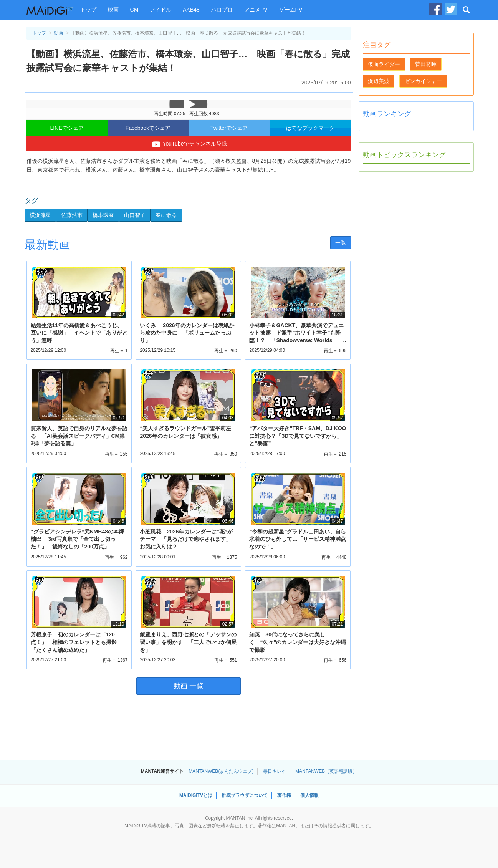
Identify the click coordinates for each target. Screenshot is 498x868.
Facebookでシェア (148, 128)
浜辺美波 (379, 81)
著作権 (284, 795)
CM (134, 10)
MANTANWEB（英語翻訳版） (326, 771)
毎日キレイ (275, 771)
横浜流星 (40, 215)
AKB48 (191, 10)
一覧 (341, 243)
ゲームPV (291, 10)
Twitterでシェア (229, 128)
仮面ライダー (384, 64)
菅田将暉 (426, 64)
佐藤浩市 (72, 215)
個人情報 (309, 795)
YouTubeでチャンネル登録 (188, 144)
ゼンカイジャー (423, 81)
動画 (58, 33)
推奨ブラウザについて (245, 795)
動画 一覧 (188, 686)
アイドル (160, 10)
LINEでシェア (67, 128)
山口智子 (135, 215)
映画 (113, 10)
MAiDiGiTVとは (196, 795)
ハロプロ (222, 10)
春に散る (166, 215)
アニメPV (256, 10)
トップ (88, 10)
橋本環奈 (103, 215)
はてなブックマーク (310, 128)
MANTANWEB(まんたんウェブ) (221, 771)
